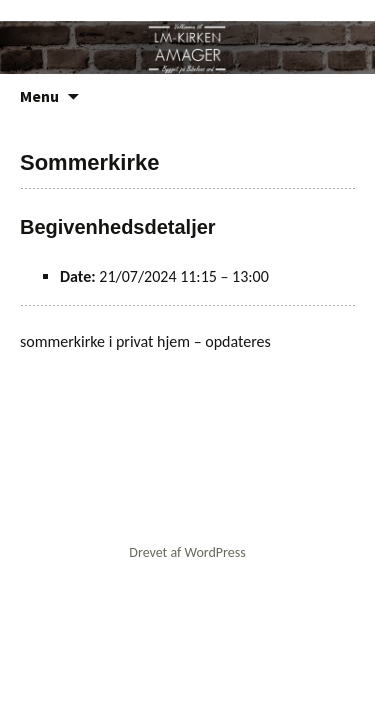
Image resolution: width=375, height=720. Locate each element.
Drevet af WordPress (187, 552)
